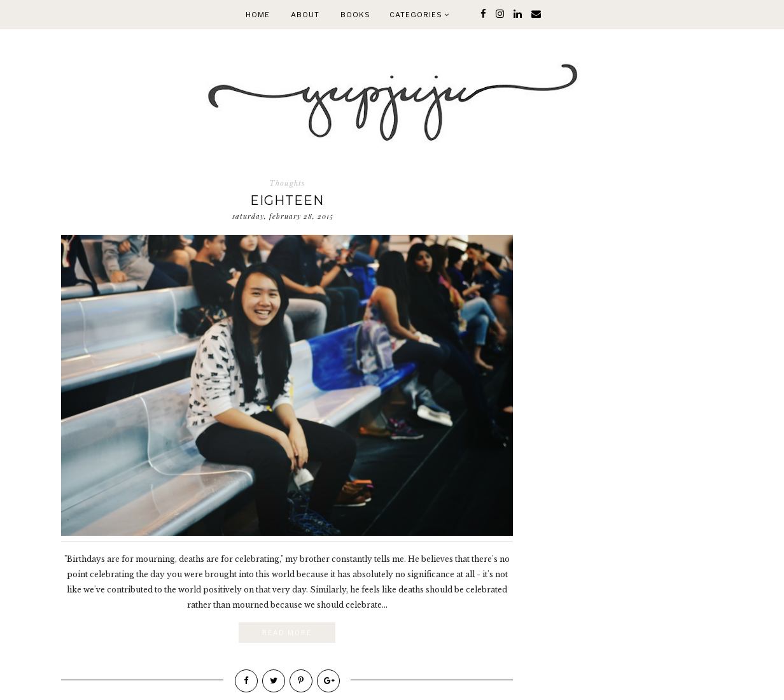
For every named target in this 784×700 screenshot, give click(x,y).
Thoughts (287, 183)
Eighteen (287, 200)
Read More (287, 633)
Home (258, 15)
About (305, 15)
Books (355, 15)
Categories (419, 15)
